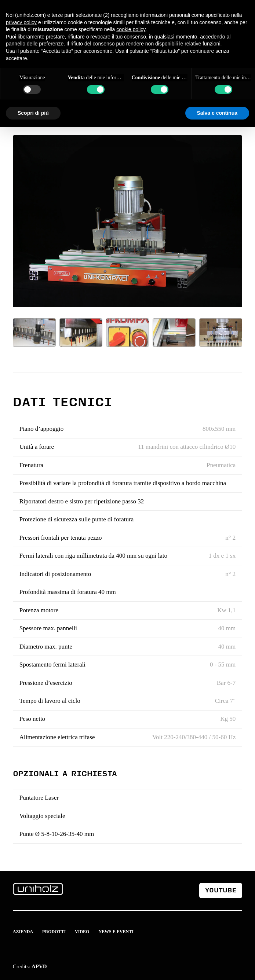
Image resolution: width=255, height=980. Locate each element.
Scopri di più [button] (33, 113)
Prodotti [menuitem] (54, 932)
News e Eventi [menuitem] (116, 932)
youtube (221, 890)
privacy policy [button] (21, 22)
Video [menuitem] (82, 932)
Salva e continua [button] (217, 113)
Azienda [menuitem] (23, 932)
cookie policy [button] (131, 29)
